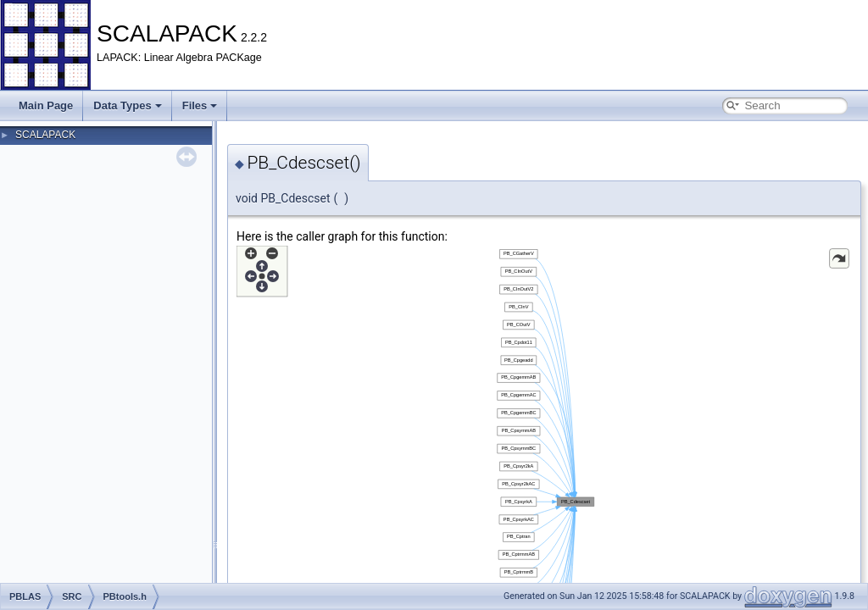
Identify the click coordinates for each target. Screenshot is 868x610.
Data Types (127, 105)
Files (200, 105)
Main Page (46, 105)
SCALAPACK (45, 135)
